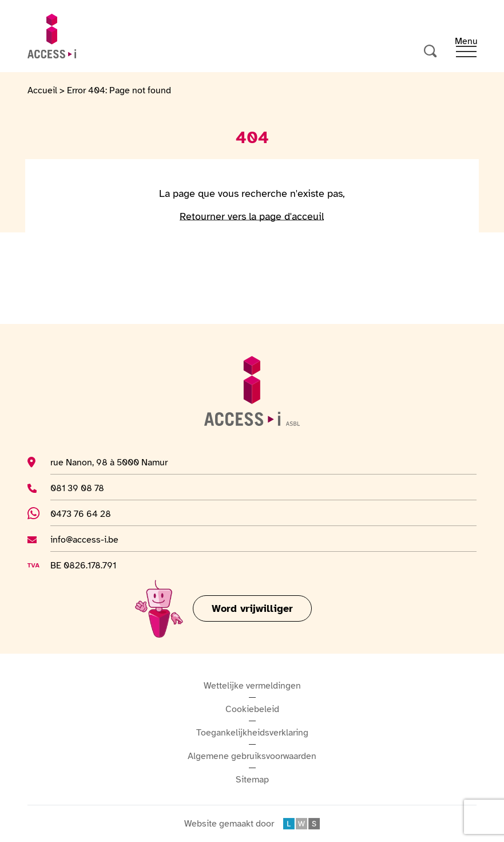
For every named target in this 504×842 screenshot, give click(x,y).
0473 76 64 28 (88, 513)
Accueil (42, 90)
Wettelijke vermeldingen (252, 686)
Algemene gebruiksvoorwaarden (252, 756)
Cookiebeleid (252, 709)
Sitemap (252, 780)
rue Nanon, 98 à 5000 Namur (109, 462)
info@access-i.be (84, 539)
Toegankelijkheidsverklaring (252, 733)
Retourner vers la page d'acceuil (252, 216)
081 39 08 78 (84, 488)
